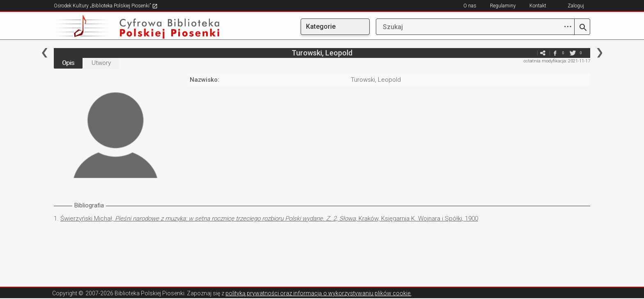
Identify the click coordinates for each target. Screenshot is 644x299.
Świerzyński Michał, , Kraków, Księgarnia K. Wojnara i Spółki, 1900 (269, 218)
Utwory (101, 63)
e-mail (530, 53)
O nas (470, 6)
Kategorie (321, 26)
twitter (573, 53)
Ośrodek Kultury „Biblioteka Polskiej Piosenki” (106, 6)
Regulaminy (503, 6)
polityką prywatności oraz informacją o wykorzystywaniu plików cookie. (319, 293)
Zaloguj (576, 6)
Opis (68, 63)
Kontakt (538, 6)
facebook (555, 53)
